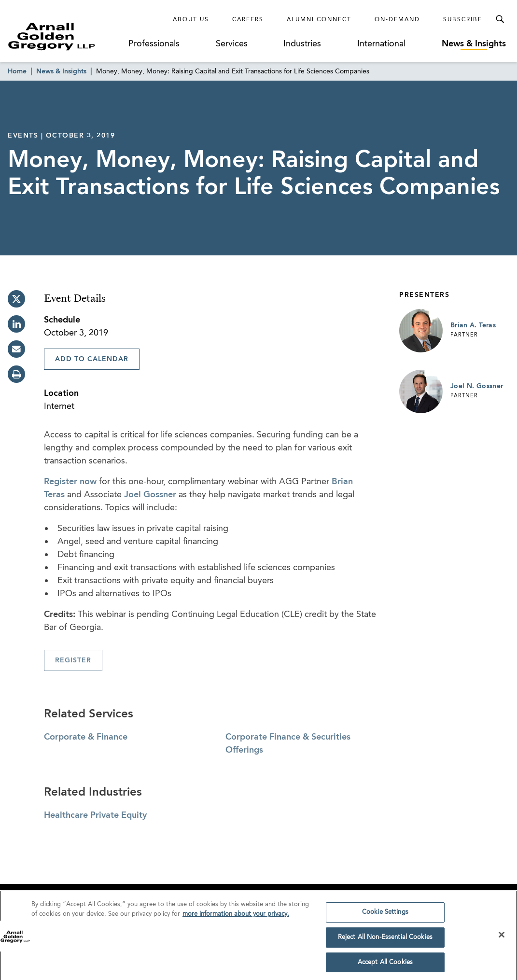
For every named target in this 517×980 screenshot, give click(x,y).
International (381, 44)
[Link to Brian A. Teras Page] (421, 331)
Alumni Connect (319, 20)
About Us (191, 20)
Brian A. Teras (473, 325)
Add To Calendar (92, 359)
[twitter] (16, 299)
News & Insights (474, 44)
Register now (70, 482)
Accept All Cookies (385, 966)
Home (17, 71)
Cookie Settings (385, 916)
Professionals (154, 44)
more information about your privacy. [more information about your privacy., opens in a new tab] (236, 917)
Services (232, 44)
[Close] (502, 938)
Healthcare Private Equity (95, 815)
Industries (302, 44)
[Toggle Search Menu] (500, 19)
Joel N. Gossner (477, 386)
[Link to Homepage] (66, 36)
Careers (248, 20)
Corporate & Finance (86, 737)
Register (73, 660)
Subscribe (463, 20)
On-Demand (397, 20)
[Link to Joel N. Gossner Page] (421, 392)
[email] (16, 349)
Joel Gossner (150, 495)
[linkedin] (16, 324)
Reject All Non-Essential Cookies (385, 941)
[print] (16, 374)
